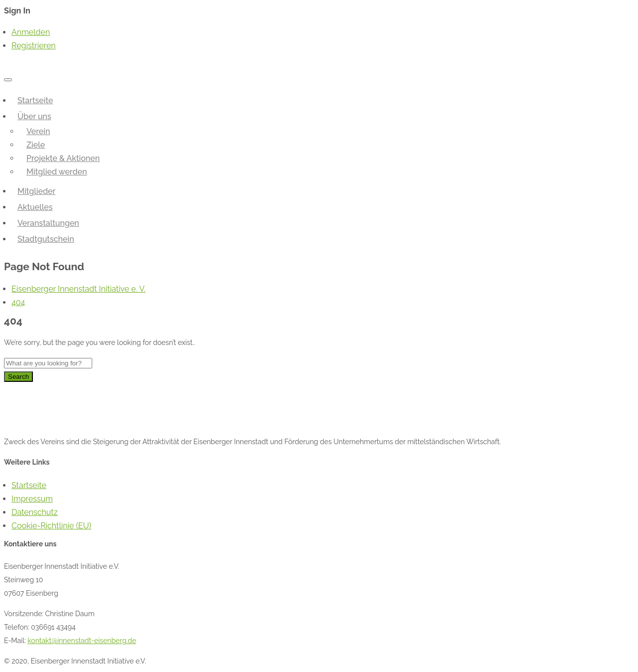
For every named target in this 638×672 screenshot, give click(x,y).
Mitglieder (36, 191)
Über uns (34, 116)
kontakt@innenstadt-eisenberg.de (82, 641)
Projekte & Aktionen (63, 158)
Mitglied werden (57, 172)
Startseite (35, 100)
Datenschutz (35, 512)
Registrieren (34, 46)
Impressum (32, 499)
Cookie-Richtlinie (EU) (51, 526)
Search (18, 377)
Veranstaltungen (48, 223)
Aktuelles (35, 207)
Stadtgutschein (46, 239)
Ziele (36, 145)
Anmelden (31, 32)
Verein (38, 131)
